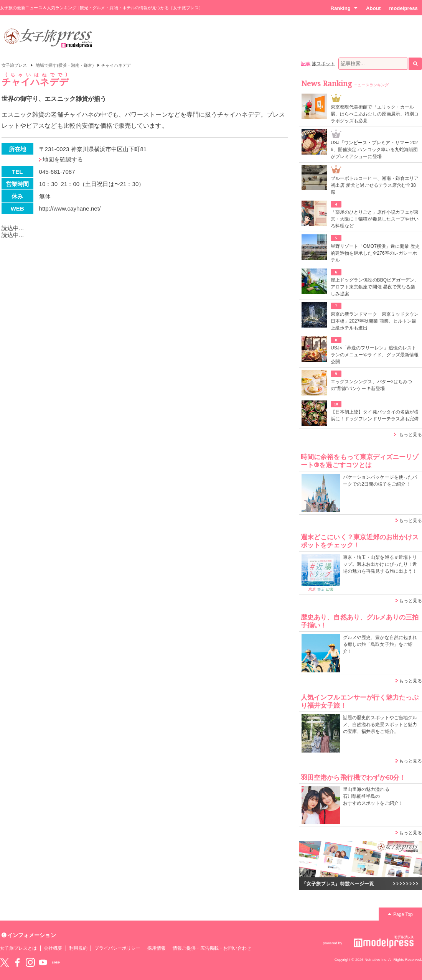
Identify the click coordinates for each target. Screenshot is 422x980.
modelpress (403, 8)
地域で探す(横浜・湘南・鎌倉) (65, 65)
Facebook (17, 962)
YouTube (43, 962)
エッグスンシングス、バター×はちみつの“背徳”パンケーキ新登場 (371, 385)
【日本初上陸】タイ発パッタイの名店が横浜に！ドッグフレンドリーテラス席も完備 (375, 415)
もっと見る (410, 435)
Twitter (5, 962)
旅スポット (323, 64)
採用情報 (157, 948)
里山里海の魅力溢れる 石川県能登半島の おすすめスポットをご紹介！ (373, 796)
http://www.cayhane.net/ (70, 208)
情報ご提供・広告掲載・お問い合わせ (212, 948)
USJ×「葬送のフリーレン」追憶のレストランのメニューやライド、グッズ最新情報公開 (375, 355)
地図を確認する (63, 159)
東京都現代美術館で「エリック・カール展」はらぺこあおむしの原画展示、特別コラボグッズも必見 (375, 114)
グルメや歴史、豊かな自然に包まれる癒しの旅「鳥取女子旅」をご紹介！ (380, 644)
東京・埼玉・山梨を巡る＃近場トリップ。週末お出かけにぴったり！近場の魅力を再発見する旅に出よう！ (380, 564)
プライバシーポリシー (118, 948)
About (373, 8)
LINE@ (56, 962)
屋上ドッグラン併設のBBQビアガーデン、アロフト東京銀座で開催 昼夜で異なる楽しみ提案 (375, 287)
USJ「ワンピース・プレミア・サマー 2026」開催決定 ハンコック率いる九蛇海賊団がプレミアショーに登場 (374, 150)
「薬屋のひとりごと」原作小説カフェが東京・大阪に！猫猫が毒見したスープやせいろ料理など (375, 219)
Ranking (344, 8)
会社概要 (53, 948)
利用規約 (78, 948)
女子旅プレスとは (18, 948)
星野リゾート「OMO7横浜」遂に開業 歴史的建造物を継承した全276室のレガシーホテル (375, 253)
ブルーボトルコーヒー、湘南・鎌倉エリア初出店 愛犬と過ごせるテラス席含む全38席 (375, 185)
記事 (306, 64)
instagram (30, 962)
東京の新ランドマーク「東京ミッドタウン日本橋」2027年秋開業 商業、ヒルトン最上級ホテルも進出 (375, 321)
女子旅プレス (14, 65)
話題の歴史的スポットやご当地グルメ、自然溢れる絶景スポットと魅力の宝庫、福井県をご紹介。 (380, 725)
